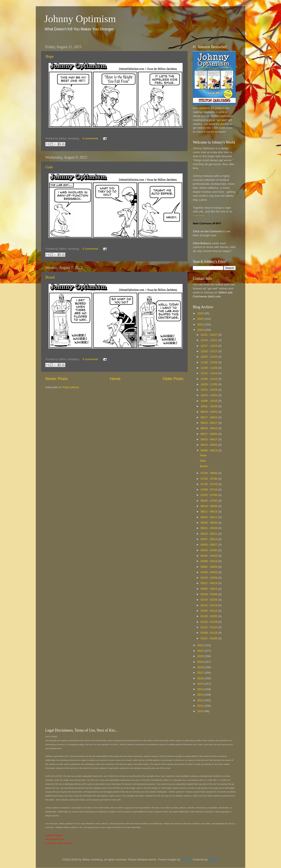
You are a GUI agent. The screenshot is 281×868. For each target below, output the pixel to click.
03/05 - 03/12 (209, 589)
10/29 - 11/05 (209, 384)
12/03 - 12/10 (209, 357)
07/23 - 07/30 (209, 479)
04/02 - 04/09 (209, 567)
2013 (201, 695)
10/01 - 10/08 (209, 406)
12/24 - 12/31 (209, 340)
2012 (201, 700)
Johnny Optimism (80, 19)
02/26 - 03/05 (209, 594)
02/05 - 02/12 (209, 611)
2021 (201, 651)
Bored (50, 277)
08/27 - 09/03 (209, 434)
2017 (201, 673)
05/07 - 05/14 (209, 539)
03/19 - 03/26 (209, 578)
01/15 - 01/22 (209, 627)
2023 (201, 330)
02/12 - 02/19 (209, 605)
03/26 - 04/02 (209, 572)
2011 (201, 706)
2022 (201, 645)
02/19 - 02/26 (209, 600)
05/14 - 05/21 (209, 534)
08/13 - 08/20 (209, 445)
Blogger (213, 860)
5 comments (90, 138)
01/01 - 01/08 (209, 638)
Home (115, 379)
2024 (201, 324)
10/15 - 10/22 (209, 395)
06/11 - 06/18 (209, 512)
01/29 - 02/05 (209, 616)
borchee (186, 860)
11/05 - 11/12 (209, 379)
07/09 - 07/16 (209, 490)
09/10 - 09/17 (209, 423)
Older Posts (173, 379)
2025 (201, 319)
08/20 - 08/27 (209, 439)
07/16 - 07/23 (209, 484)
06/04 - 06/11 (209, 517)
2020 (201, 656)
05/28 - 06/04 (209, 523)
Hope (50, 56)
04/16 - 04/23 (209, 556)
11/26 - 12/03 (209, 362)
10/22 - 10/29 (209, 390)
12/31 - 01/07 (209, 335)
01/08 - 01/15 (209, 633)
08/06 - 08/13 (209, 450)
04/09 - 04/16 (209, 561)
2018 (201, 667)
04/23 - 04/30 (209, 550)
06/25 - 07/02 (209, 501)
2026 (201, 313)
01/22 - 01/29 (209, 622)
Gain (49, 167)
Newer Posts (56, 379)
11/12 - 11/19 (209, 373)
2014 (201, 689)
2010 (201, 711)
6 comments (90, 359)
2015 (201, 684)
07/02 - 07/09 (209, 495)
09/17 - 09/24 (209, 417)
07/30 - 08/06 (209, 473)
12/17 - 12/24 (209, 346)
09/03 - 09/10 (209, 428)
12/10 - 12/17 (209, 351)
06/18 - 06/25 (209, 506)
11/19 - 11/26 (209, 368)
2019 (201, 662)
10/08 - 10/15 (209, 401)
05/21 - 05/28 (209, 528)
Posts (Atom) (71, 387)
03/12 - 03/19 (209, 583)
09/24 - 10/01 (209, 412)
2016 (201, 678)
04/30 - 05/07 (209, 545)
